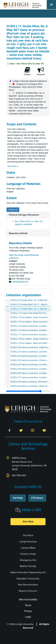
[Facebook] (9, 430)
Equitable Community (28, 579)
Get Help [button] (18, 498)
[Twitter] (21, 430)
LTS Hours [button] (37, 498)
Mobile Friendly (28, 566)
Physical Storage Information (24, 215)
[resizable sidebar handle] (28, 391)
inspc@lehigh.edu (20, 282)
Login (28, 617)
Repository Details (18, 233)
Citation (27, 71)
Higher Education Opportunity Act (28, 572)
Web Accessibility (28, 600)
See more (13, 166)
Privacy (28, 611)
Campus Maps (28, 548)
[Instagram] (33, 430)
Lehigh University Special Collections (30, 81)
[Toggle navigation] (51, 5)
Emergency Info (28, 560)
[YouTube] (44, 430)
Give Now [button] (28, 522)
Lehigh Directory (28, 542)
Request (41, 71)
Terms (28, 605)
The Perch (28, 535)
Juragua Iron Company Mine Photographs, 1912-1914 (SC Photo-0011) (26, 87)
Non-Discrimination (28, 585)
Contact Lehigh (28, 554)
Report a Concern (28, 591)
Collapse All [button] (13, 210)
